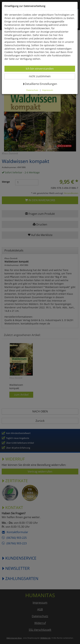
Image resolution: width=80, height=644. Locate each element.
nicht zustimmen (42, 76)
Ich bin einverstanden (40, 69)
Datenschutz (32, 90)
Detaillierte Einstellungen (40, 84)
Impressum (48, 90)
